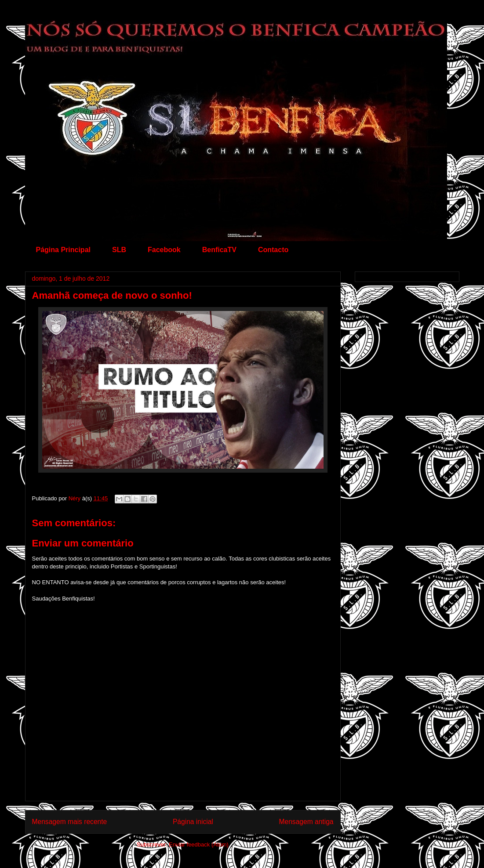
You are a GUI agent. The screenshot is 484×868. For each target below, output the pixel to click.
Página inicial (193, 822)
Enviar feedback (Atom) (199, 844)
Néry (75, 498)
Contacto (273, 250)
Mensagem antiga (306, 822)
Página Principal (63, 250)
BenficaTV (219, 250)
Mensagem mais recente (70, 822)
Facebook (164, 250)
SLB (119, 250)
